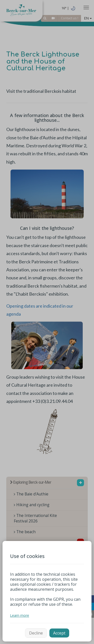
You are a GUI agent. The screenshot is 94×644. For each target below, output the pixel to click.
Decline (36, 633)
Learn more (20, 615)
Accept (59, 633)
